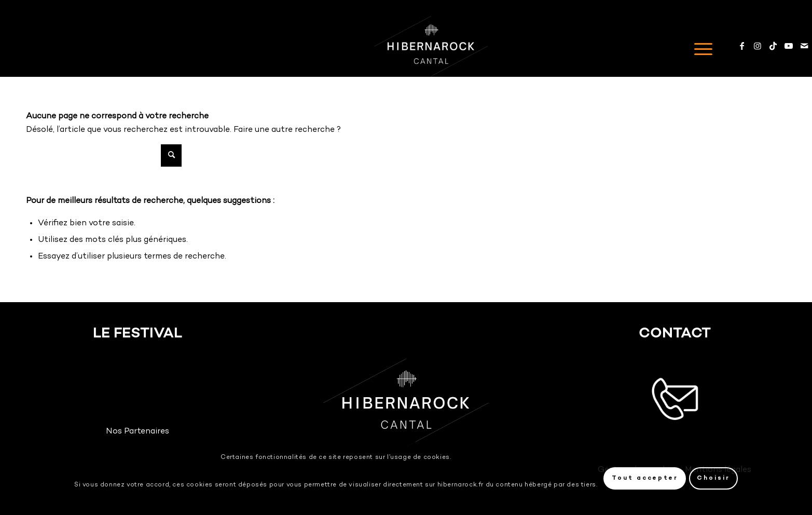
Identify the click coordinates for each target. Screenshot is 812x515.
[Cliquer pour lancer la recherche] (171, 155)
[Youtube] (789, 46)
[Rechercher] (104, 155)
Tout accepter (645, 478)
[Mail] (804, 46)
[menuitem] (700, 46)
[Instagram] (758, 46)
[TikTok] (773, 46)
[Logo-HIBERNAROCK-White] (431, 46)
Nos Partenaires (137, 432)
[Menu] (700, 46)
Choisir (713, 478)
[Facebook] (742, 46)
